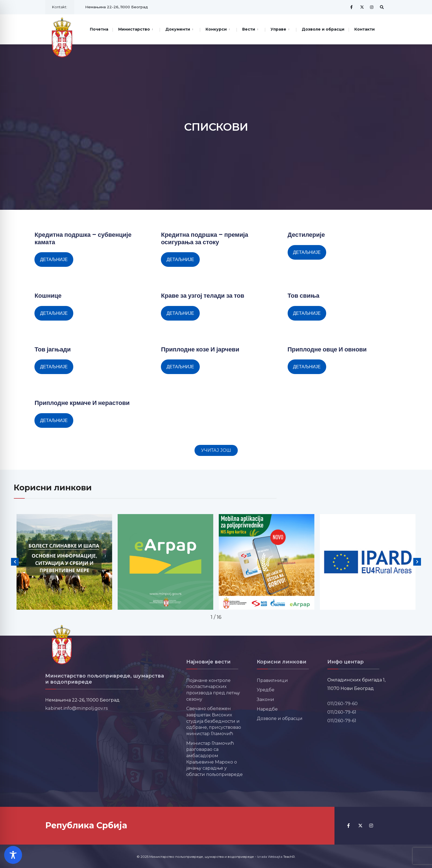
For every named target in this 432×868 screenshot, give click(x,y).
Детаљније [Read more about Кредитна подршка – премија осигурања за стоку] (180, 260)
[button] (216, 450)
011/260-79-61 (342, 712)
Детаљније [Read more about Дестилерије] (307, 252)
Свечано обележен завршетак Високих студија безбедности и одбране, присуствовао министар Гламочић (214, 721)
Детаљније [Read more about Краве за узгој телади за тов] (180, 313)
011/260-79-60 (342, 703)
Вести (249, 29)
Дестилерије (306, 235)
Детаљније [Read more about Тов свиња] (307, 313)
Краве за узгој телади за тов (202, 296)
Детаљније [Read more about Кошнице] (54, 313)
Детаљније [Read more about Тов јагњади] (54, 367)
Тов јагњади (52, 349)
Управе (278, 29)
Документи (178, 29)
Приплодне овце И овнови (327, 349)
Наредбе (267, 709)
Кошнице (48, 296)
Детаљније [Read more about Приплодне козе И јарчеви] (180, 367)
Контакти (364, 29)
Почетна (99, 29)
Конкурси (216, 29)
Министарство (134, 29)
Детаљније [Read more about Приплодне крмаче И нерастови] (54, 420)
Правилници (272, 680)
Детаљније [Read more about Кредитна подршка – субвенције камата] (54, 260)
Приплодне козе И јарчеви (200, 349)
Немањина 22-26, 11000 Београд (117, 7)
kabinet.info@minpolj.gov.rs (77, 708)
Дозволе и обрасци (323, 29)
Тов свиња (304, 296)
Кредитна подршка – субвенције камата (83, 238)
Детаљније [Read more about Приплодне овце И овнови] (307, 367)
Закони (265, 699)
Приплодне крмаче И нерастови (82, 403)
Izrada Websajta (270, 857)
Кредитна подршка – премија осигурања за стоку (204, 238)
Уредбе (266, 690)
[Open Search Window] (382, 7)
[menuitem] (136, 29)
